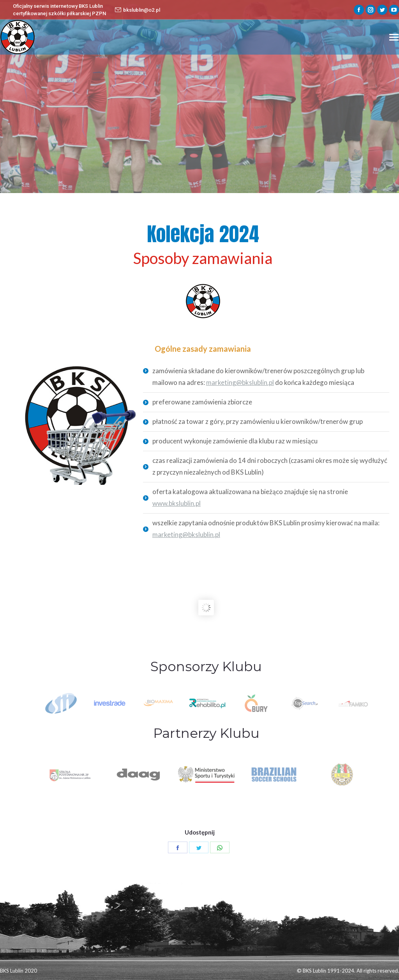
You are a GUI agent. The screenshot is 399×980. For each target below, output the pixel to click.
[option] (207, 703)
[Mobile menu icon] (394, 37)
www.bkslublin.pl (177, 503)
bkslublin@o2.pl (138, 10)
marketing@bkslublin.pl (240, 382)
